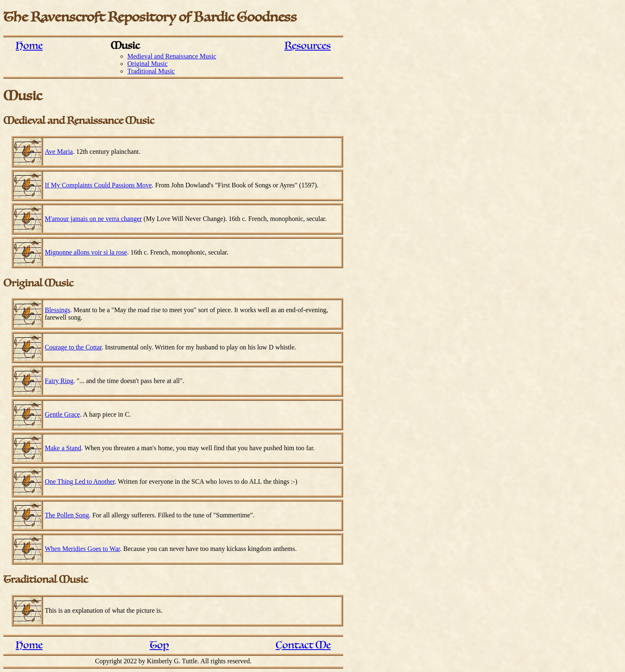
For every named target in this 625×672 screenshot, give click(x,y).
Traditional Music (151, 71)
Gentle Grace (62, 414)
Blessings (57, 310)
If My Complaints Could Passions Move (98, 185)
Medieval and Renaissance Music (172, 56)
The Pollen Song (67, 515)
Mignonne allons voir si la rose (86, 252)
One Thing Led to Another (80, 482)
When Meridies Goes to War (82, 549)
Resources (308, 46)
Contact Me (303, 645)
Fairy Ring (59, 381)
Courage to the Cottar (73, 347)
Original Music (147, 64)
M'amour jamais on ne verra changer (93, 219)
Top (159, 645)
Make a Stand (63, 448)
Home (29, 46)
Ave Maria (59, 152)
